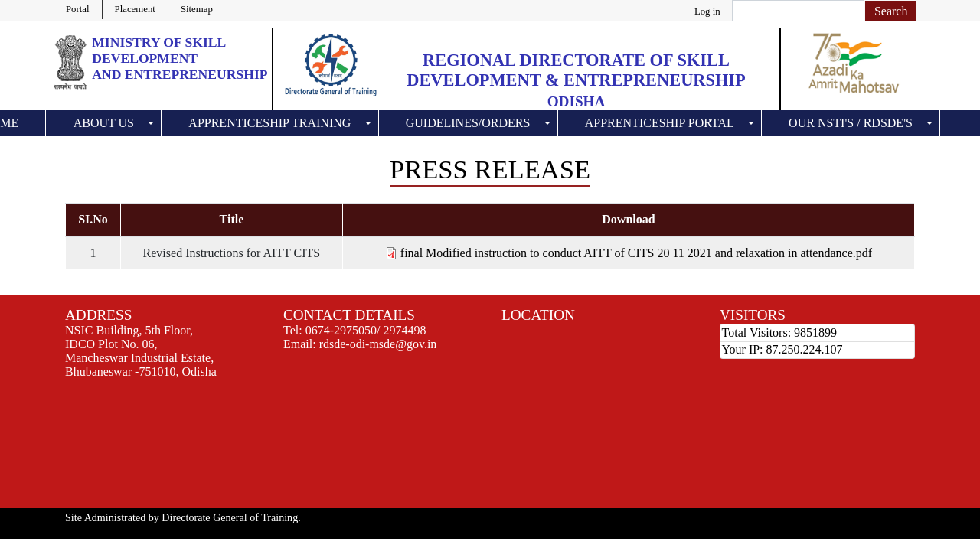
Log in (707, 11)
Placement (135, 9)
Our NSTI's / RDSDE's (851, 123)
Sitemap (197, 9)
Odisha (577, 101)
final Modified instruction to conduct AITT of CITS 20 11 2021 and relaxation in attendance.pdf (636, 253)
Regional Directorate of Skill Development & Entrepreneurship (576, 70)
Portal (78, 9)
